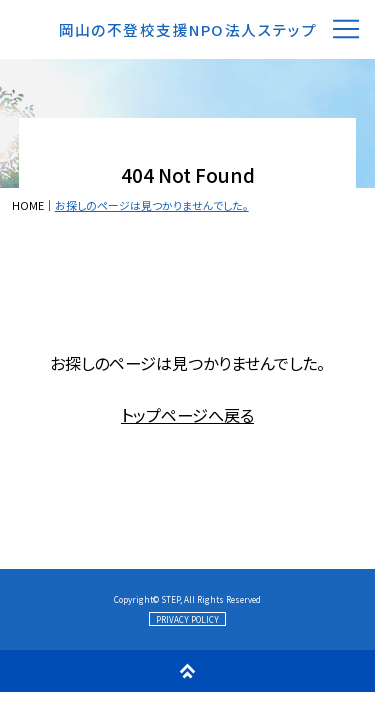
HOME (28, 205)
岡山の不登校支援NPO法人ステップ (188, 29)
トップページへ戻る (187, 415)
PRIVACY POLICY (187, 619)
